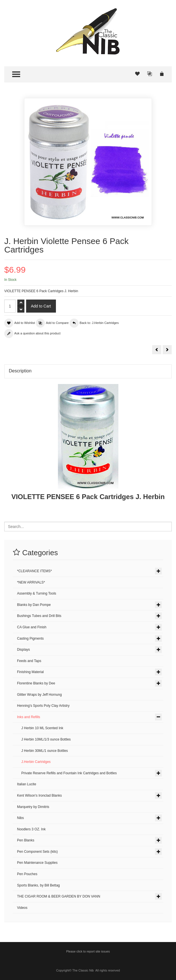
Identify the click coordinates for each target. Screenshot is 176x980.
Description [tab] (20, 371)
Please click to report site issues (88, 951)
